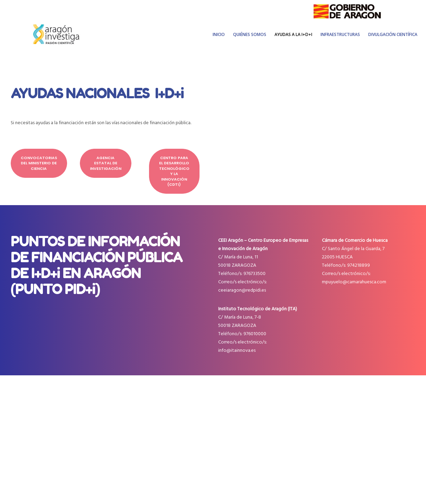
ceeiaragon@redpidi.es (242, 290)
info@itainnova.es (237, 350)
